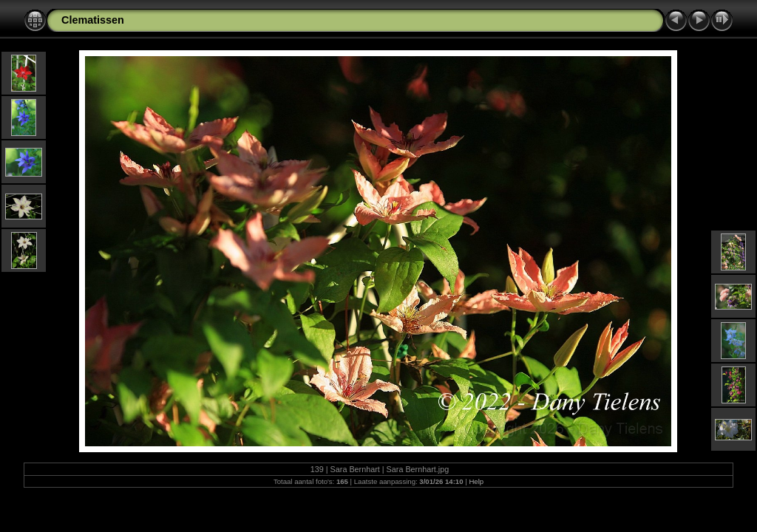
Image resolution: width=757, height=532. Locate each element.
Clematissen (93, 20)
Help (476, 481)
